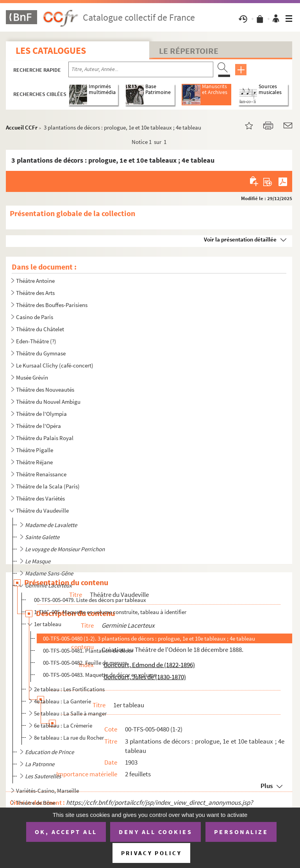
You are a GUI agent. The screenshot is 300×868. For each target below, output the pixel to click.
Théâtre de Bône (36, 803)
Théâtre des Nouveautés (45, 390)
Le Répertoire (189, 51)
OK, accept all (66, 832)
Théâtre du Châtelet (40, 329)
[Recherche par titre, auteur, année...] (141, 69)
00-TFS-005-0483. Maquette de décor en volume (100, 675)
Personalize (241, 832)
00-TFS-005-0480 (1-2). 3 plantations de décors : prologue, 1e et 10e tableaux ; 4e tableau (149, 638)
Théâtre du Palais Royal (45, 438)
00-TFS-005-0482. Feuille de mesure (85, 663)
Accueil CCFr (22, 127)
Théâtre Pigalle (35, 450)
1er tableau (48, 624)
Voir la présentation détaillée (240, 239)
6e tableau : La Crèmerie (63, 725)
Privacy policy (151, 853)
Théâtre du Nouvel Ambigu (48, 402)
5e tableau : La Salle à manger (70, 713)
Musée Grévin (32, 377)
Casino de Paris (35, 317)
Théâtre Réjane (34, 462)
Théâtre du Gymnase (41, 353)
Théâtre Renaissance (41, 474)
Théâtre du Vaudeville (42, 510)
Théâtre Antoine (35, 281)
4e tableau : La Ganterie (62, 701)
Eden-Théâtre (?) (36, 341)
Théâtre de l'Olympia (41, 414)
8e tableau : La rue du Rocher (69, 738)
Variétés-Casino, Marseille (47, 791)
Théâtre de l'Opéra (38, 426)
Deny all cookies (155, 832)
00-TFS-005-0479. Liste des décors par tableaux (90, 600)
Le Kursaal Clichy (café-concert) (55, 365)
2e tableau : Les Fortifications (69, 689)
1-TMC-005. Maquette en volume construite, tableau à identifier (110, 612)
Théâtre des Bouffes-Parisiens (52, 305)
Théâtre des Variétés (40, 498)
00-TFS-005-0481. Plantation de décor (88, 651)
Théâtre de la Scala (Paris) (48, 486)
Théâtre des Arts (35, 293)
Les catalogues (51, 51)
